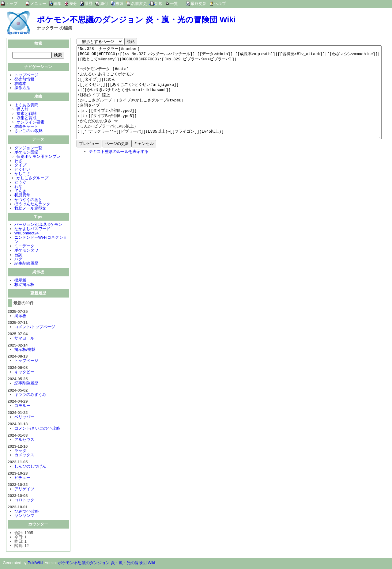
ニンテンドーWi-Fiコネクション (41, 240)
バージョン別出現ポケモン (38, 225)
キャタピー (24, 372)
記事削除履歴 (26, 264)
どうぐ (20, 183)
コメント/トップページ (35, 327)
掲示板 (20, 281)
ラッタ (20, 451)
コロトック (24, 501)
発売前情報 (24, 80)
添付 (104, 4)
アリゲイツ (24, 489)
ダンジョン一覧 (28, 148)
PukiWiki (35, 563)
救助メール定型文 (30, 209)
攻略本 (20, 84)
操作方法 (22, 88)
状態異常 (22, 196)
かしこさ (22, 174)
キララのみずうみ (30, 395)
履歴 (89, 4)
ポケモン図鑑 (26, 153)
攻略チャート (26, 127)
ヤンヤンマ (24, 516)
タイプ (20, 166)
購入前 (23, 110)
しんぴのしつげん (30, 467)
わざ (18, 161)
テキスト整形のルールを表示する (119, 170)
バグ (18, 260)
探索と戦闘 (26, 114)
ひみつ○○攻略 (27, 512)
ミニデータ (24, 247)
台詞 (18, 255)
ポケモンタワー (28, 251)
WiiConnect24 (27, 234)
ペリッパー (24, 417)
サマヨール (24, 339)
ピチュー (22, 478)
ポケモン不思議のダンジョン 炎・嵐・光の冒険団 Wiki (136, 20)
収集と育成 (26, 118)
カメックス (24, 455)
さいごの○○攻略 (29, 131)
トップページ (26, 76)
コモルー (22, 406)
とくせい (22, 170)
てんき (20, 191)
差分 (73, 4)
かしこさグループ (32, 178)
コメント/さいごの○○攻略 (37, 429)
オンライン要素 (30, 123)
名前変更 (139, 4)
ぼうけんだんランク (32, 205)
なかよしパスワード (32, 229)
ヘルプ (220, 4)
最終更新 (199, 4)
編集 (58, 4)
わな (18, 187)
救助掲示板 (24, 285)
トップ (11, 4)
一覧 (174, 4)
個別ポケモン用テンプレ (38, 157)
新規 (159, 4)
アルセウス (24, 440)
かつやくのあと (28, 200)
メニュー (38, 4)
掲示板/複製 (25, 350)
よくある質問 (26, 106)
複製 (119, 4)
